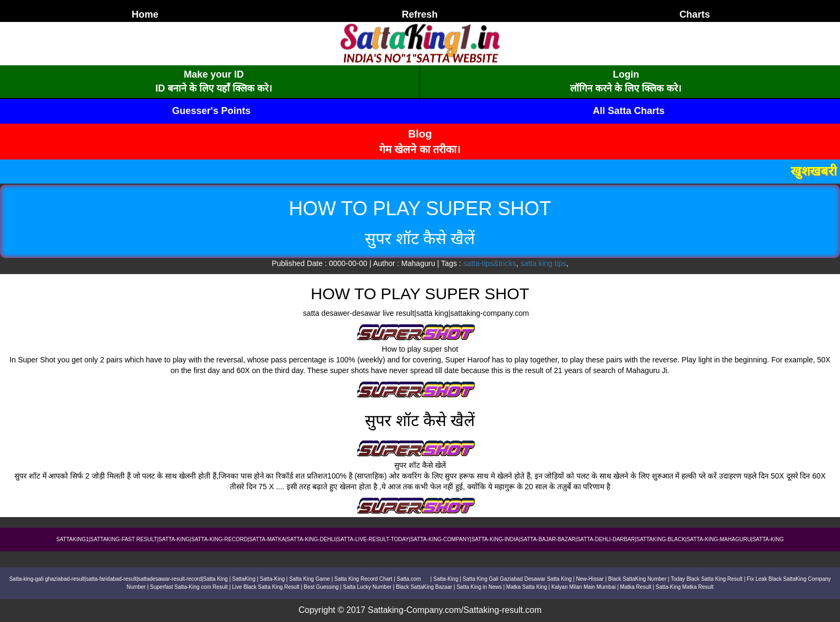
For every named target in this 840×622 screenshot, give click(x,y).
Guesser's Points (211, 111)
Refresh (420, 14)
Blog (420, 134)
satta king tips (543, 263)
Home (145, 14)
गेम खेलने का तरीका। (420, 149)
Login (626, 74)
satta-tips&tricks (490, 263)
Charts (695, 14)
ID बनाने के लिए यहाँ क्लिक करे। (214, 88)
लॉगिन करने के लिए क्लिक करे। (626, 88)
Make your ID (214, 74)
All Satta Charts (628, 111)
